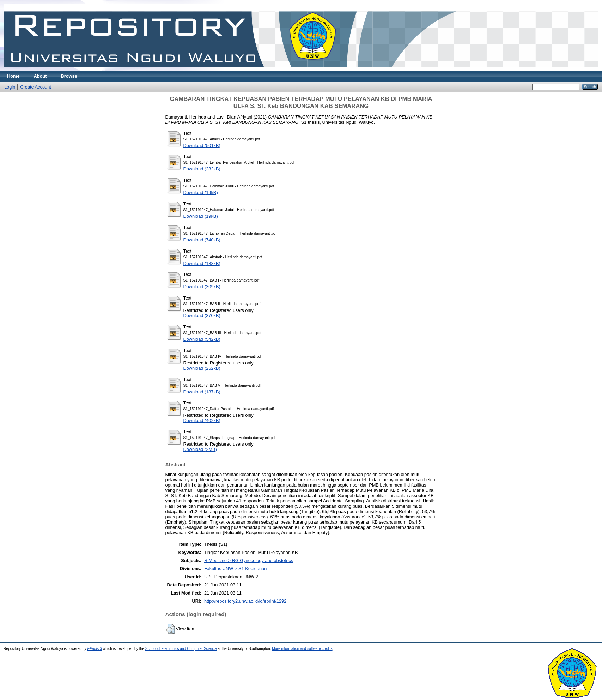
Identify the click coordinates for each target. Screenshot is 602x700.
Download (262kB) (202, 368)
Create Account (36, 87)
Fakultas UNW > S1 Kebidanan (235, 569)
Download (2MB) (200, 449)
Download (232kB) (202, 169)
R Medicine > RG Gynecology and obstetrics (249, 560)
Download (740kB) (202, 240)
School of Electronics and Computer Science (181, 649)
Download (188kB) (202, 263)
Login (10, 87)
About (40, 76)
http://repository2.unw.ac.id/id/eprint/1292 (245, 601)
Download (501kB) (202, 146)
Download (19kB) (201, 192)
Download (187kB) (202, 392)
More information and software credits (302, 649)
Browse (69, 76)
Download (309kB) (202, 287)
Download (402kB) (202, 420)
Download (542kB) (202, 339)
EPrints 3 (95, 649)
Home (13, 76)
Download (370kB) (202, 316)
